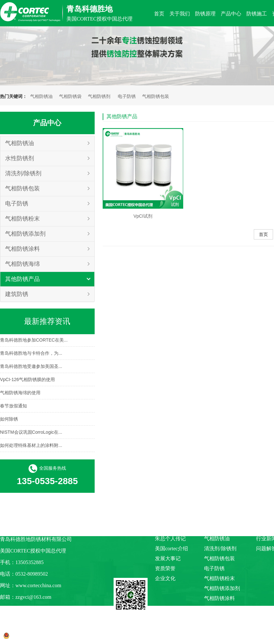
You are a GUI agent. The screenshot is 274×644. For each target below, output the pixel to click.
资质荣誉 (165, 568)
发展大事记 (168, 558)
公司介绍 (165, 529)
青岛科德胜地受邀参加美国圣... (31, 367)
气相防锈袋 (70, 96)
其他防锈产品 (22, 279)
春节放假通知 (13, 406)
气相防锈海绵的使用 (20, 393)
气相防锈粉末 (22, 219)
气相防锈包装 (156, 96)
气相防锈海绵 (22, 264)
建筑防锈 (17, 294)
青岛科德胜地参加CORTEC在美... (34, 341)
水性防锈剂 (20, 158)
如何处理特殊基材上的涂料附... (31, 446)
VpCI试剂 (143, 216)
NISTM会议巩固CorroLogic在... (31, 433)
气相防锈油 (41, 96)
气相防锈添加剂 (25, 234)
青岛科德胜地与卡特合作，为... (31, 354)
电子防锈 (127, 96)
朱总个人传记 (170, 539)
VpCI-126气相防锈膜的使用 (27, 380)
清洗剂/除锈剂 (23, 173)
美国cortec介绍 (171, 548)
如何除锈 (9, 420)
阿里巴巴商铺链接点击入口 (31, 609)
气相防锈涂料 (22, 249)
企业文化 (165, 578)
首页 (263, 234)
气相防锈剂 (99, 96)
